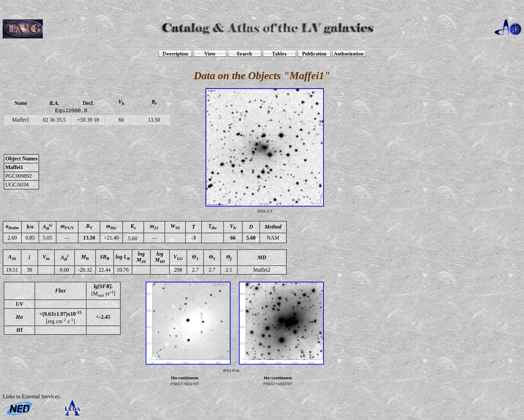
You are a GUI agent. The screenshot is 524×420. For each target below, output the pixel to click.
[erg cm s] (60, 317)
